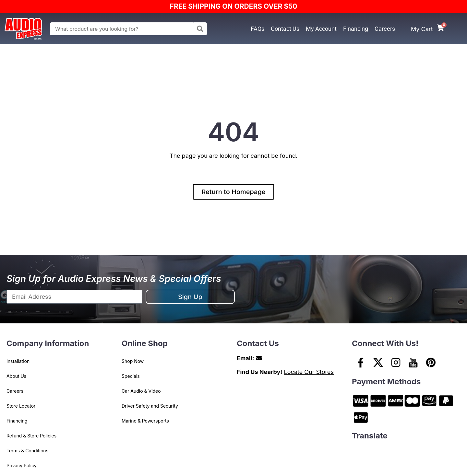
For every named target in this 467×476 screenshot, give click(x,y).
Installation (18, 361)
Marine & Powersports (145, 421)
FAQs (257, 29)
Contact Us (285, 29)
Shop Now (133, 361)
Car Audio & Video (141, 391)
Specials (131, 376)
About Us (16, 376)
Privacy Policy (22, 465)
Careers (385, 29)
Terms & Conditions (27, 451)
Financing (356, 29)
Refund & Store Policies (31, 436)
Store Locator (21, 406)
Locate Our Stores (309, 372)
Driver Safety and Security (150, 406)
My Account (321, 29)
